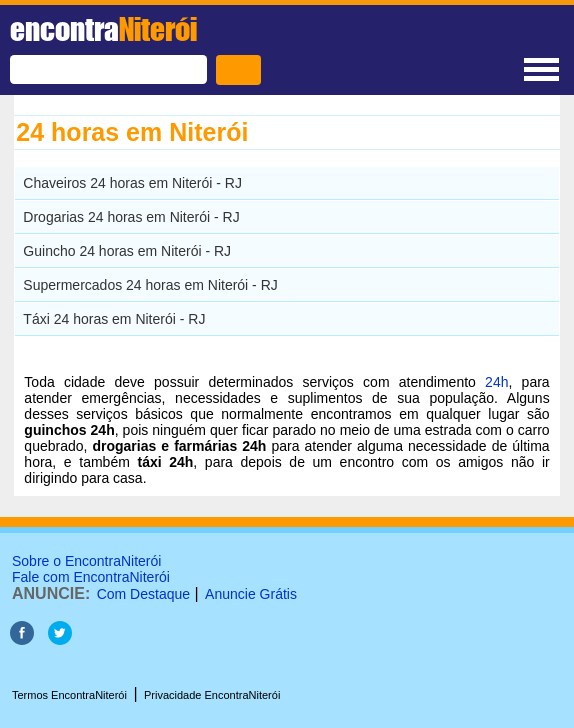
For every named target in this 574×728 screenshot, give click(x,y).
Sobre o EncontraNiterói (86, 561)
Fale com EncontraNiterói (91, 577)
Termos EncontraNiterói (69, 695)
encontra (103, 29)
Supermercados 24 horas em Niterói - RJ (150, 285)
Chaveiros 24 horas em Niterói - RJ (132, 183)
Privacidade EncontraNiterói (212, 695)
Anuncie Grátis (251, 594)
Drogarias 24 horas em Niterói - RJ (131, 217)
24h (496, 382)
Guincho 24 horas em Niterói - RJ (127, 251)
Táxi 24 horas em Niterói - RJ (114, 319)
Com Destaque (143, 594)
